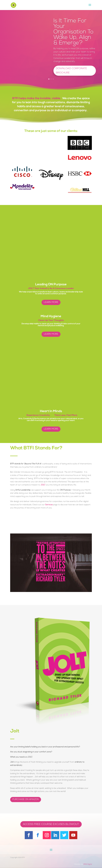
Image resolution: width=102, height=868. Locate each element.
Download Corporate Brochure (71, 71)
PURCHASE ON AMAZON (26, 799)
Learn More (51, 302)
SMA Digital (88, 864)
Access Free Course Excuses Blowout (51, 824)
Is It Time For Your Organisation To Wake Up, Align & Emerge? (73, 32)
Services (49, 505)
